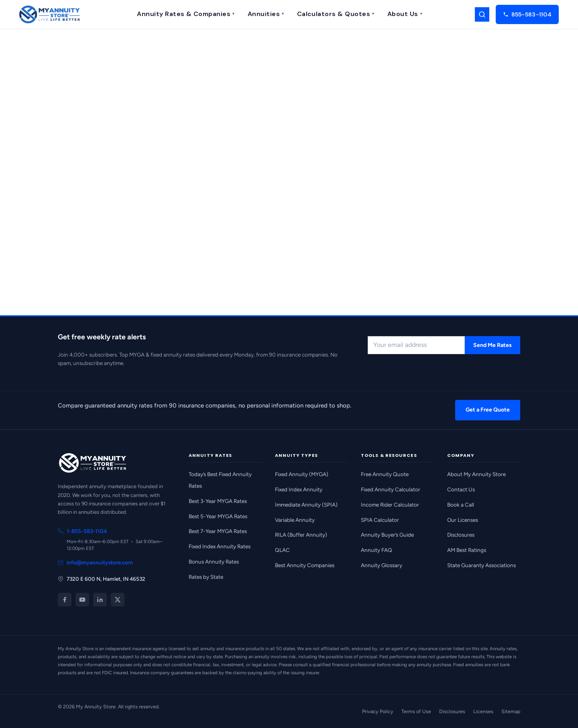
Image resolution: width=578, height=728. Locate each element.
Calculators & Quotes (336, 14)
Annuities (266, 14)
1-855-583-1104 (82, 531)
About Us (405, 14)
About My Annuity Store (476, 474)
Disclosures (461, 535)
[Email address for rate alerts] (416, 345)
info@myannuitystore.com (95, 562)
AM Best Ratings (467, 550)
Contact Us (461, 489)
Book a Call (461, 505)
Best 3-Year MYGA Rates (218, 501)
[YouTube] (82, 600)
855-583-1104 (527, 14)
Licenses (483, 711)
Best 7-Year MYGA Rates (218, 531)
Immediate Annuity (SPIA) (306, 505)
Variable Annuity (295, 520)
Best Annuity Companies (305, 565)
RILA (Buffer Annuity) (301, 535)
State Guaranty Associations (481, 565)
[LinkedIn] (100, 600)
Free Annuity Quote (385, 474)
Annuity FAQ (377, 550)
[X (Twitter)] (118, 600)
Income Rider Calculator (390, 505)
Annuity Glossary (382, 565)
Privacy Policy (378, 711)
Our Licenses (463, 520)
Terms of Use (416, 711)
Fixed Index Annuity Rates (220, 546)
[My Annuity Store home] (50, 14)
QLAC (282, 550)
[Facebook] (65, 600)
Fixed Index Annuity (299, 489)
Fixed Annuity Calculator (391, 489)
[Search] (482, 14)
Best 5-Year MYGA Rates (218, 516)
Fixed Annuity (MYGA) (302, 474)
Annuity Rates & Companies (186, 14)
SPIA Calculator (380, 520)
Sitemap (511, 711)
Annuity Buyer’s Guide (387, 535)
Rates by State (206, 577)
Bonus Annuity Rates (214, 562)
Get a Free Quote (488, 410)
